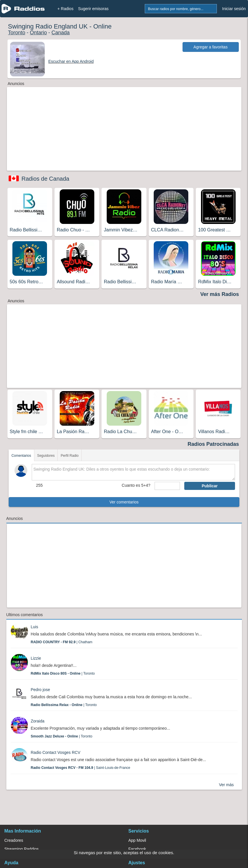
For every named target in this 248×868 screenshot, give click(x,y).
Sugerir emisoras (93, 9)
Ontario (38, 33)
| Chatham (62, 642)
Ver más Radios (219, 294)
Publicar (210, 486)
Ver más (226, 785)
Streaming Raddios (21, 849)
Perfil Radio (69, 456)
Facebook (137, 849)
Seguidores (46, 456)
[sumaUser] (167, 486)
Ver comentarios (124, 502)
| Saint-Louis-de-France (81, 768)
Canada (61, 33)
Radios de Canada (46, 179)
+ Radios (65, 9)
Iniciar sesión (234, 9)
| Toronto (63, 673)
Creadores (14, 840)
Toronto (17, 33)
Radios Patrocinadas (213, 444)
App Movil (137, 840)
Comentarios (21, 456)
